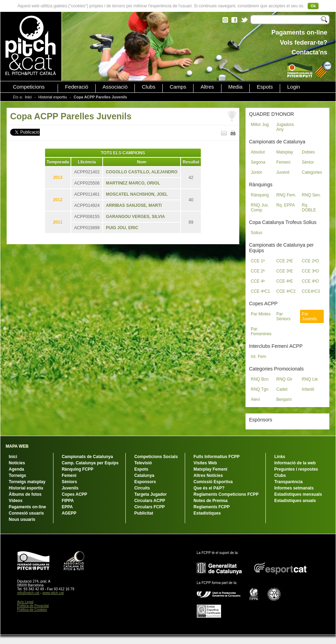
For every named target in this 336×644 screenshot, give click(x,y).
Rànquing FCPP (78, 469)
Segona (258, 162)
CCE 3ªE (285, 271)
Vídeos (16, 501)
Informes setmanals (294, 488)
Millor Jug (260, 125)
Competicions (29, 87)
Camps (178, 87)
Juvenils (70, 488)
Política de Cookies (32, 610)
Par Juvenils (309, 316)
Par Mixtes (261, 314)
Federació (77, 87)
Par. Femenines (261, 331)
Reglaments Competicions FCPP (226, 494)
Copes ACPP (75, 494)
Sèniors (70, 482)
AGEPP (69, 513)
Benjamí (284, 399)
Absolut (258, 152)
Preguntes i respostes (296, 469)
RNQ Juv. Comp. (260, 208)
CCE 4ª (258, 281)
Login (294, 87)
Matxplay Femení (210, 469)
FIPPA (68, 501)
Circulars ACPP (149, 501)
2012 (58, 200)
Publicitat (144, 513)
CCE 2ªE (285, 261)
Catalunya (144, 475)
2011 (58, 222)
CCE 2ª (258, 271)
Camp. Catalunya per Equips (90, 463)
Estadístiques (207, 513)
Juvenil (283, 172)
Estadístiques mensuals (298, 494)
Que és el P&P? (209, 488)
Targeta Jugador (150, 494)
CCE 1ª (258, 261)
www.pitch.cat (53, 593)
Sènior (308, 162)
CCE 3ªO (310, 271)
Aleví (255, 399)
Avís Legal (25, 602)
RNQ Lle (310, 379)
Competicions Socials (156, 457)
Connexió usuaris (26, 513)
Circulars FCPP (149, 507)
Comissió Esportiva (213, 482)
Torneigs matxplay (27, 482)
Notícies (17, 463)
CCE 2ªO (310, 261)
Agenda (16, 469)
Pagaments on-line (27, 507)
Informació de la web (295, 463)
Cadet (282, 389)
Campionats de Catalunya (87, 457)
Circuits (142, 488)
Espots (265, 87)
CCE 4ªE (285, 281)
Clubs (148, 87)
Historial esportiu (53, 97)
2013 (58, 178)
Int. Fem (258, 357)
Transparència (288, 482)
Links (280, 457)
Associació (115, 87)
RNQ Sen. (311, 195)
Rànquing (260, 195)
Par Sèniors (283, 316)
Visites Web (205, 463)
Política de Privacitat (33, 606)
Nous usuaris (22, 519)
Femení (283, 162)
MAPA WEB (17, 446)
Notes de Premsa (210, 501)
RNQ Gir (284, 379)
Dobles (308, 152)
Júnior (257, 172)
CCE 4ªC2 (286, 291)
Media (236, 87)
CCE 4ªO (310, 281)
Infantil (308, 389)
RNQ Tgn (260, 389)
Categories (312, 172)
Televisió (143, 463)
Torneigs (17, 475)
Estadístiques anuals (295, 501)
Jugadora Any (285, 127)
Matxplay (285, 152)
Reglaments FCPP (211, 507)
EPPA (67, 507)
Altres (207, 87)
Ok (313, 6)
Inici (28, 97)
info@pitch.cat (28, 593)
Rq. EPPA (286, 205)
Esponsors (145, 482)
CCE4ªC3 (311, 291)
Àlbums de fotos (25, 494)
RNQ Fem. (286, 195)
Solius (257, 233)
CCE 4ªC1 (260, 291)
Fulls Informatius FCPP (217, 457)
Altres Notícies (208, 475)
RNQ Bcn (260, 379)
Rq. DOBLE (309, 208)
